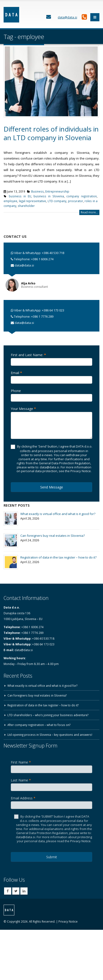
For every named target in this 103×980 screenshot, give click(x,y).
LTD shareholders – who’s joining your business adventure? (48, 715)
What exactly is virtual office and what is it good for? (58, 514)
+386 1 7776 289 (42, 316)
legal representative (33, 201)
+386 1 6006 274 (42, 259)
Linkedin (24, 891)
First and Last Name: (28, 355)
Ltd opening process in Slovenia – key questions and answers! (50, 735)
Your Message (23, 409)
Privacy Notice (68, 921)
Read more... (89, 212)
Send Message (52, 487)
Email (16, 373)
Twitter (16, 891)
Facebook (8, 891)
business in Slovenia (49, 196)
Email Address (23, 798)
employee (10, 201)
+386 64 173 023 (53, 310)
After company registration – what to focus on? (39, 725)
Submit (52, 857)
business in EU (20, 196)
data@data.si (24, 265)
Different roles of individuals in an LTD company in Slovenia (51, 133)
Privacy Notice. (81, 841)
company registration (82, 196)
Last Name (21, 780)
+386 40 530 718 (53, 253)
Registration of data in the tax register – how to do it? (58, 557)
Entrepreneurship (57, 191)
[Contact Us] (49, 17)
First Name (21, 762)
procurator (76, 201)
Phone (16, 391)
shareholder (26, 206)
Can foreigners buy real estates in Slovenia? (53, 536)
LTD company (57, 201)
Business (37, 191)
